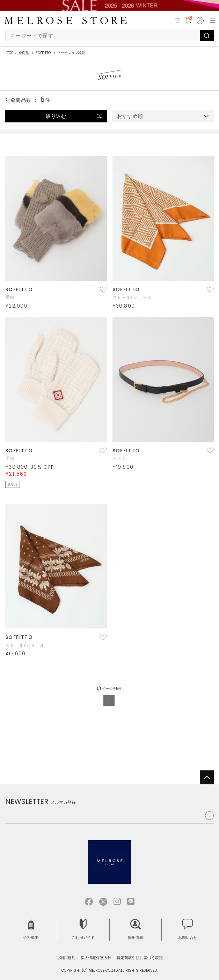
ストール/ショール (132, 297)
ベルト (119, 458)
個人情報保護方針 (96, 958)
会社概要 (31, 930)
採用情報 (136, 930)
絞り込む (56, 116)
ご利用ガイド (83, 930)
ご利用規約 (66, 958)
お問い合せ (188, 930)
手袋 (10, 297)
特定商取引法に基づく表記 (140, 958)
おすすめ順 (130, 116)
